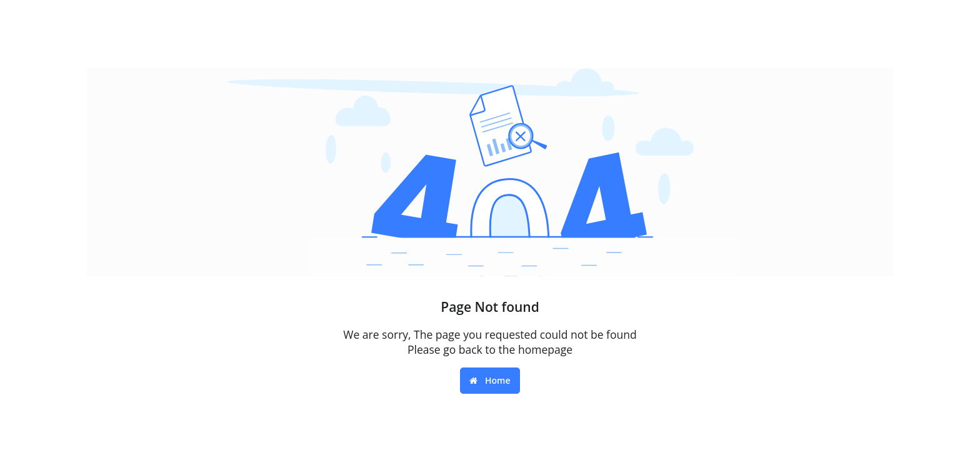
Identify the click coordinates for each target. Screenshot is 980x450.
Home (490, 380)
